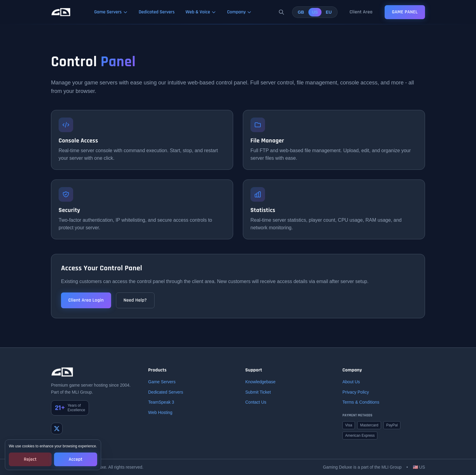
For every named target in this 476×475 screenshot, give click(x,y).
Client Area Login (86, 300)
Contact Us (256, 402)
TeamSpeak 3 (161, 402)
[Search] (281, 12)
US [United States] (315, 12)
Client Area (361, 12)
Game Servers (162, 382)
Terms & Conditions (361, 402)
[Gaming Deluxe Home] (61, 12)
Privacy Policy (356, 392)
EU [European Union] (329, 12)
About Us (351, 382)
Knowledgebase (260, 382)
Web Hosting (160, 412)
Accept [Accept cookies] (75, 459)
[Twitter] (57, 429)
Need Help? (135, 300)
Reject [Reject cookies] (30, 459)
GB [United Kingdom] (301, 12)
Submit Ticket (258, 392)
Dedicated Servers (166, 392)
